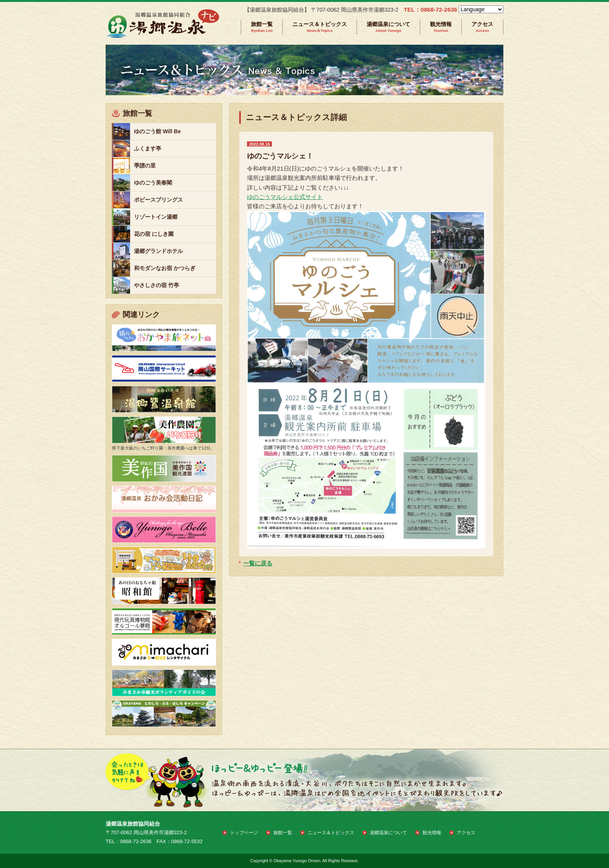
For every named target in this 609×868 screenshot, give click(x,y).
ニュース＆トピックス (320, 27)
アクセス (482, 27)
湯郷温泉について (388, 27)
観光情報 (441, 27)
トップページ (244, 833)
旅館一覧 (262, 27)
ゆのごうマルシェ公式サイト (285, 197)
